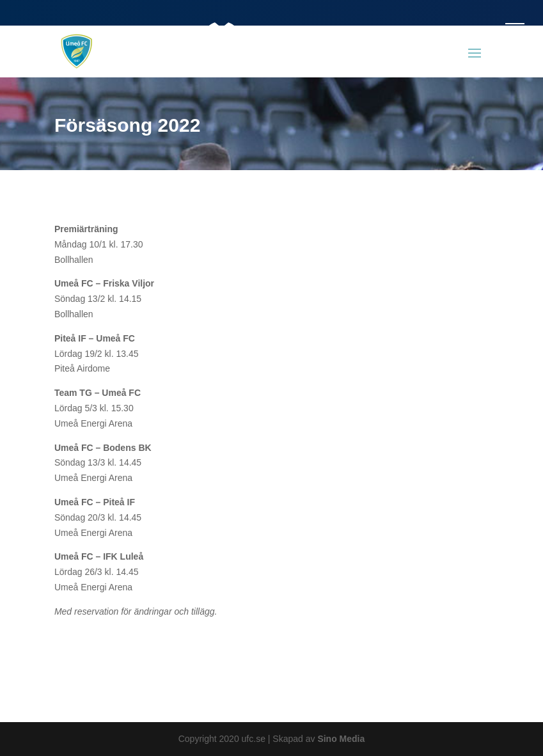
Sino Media (341, 739)
